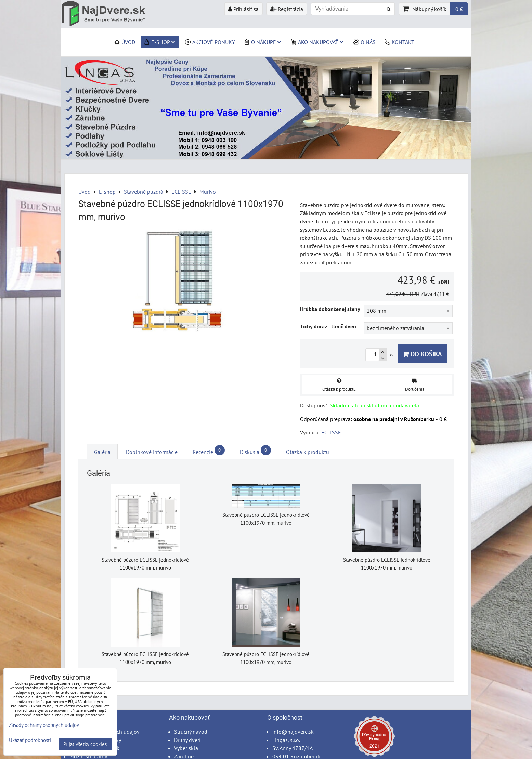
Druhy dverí (187, 740)
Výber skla (186, 748)
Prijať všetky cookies (85, 744)
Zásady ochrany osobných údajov (44, 725)
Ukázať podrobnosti (30, 740)
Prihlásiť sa (243, 9)
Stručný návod (191, 732)
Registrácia (287, 9)
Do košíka (422, 354)
